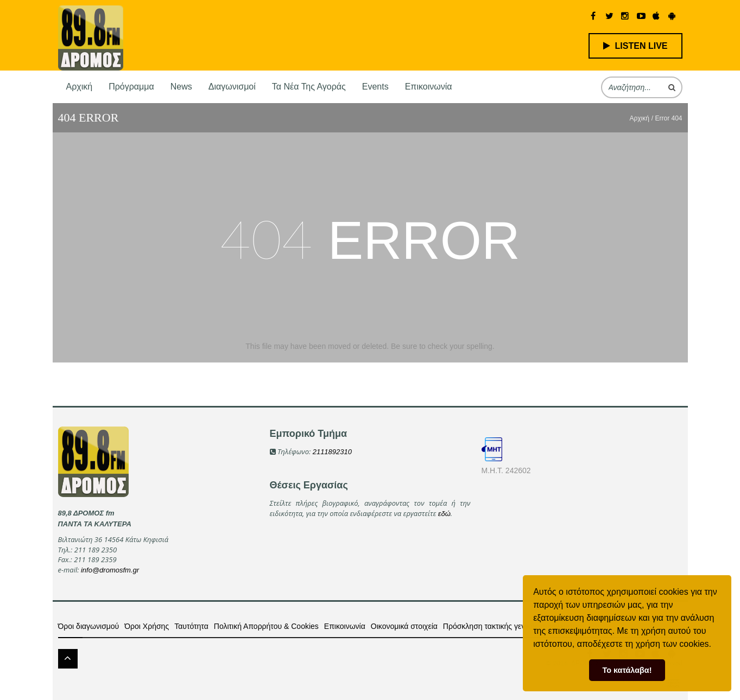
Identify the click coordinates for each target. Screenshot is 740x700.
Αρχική (80, 87)
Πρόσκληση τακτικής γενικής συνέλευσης (512, 626)
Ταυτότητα (191, 626)
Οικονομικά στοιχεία (404, 626)
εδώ (444, 514)
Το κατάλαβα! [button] (627, 670)
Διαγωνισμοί (232, 87)
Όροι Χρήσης (147, 626)
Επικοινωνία (429, 87)
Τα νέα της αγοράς (309, 87)
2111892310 (332, 452)
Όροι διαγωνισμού (89, 626)
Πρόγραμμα (131, 87)
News (181, 87)
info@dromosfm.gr (110, 570)
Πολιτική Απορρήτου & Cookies (266, 626)
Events (375, 87)
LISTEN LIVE (635, 46)
